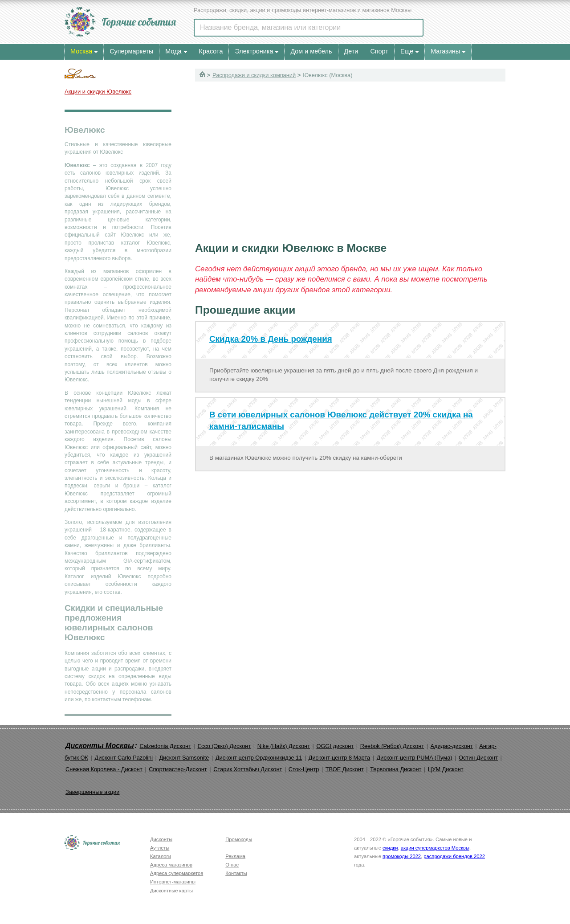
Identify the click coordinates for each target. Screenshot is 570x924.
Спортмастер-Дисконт (178, 769)
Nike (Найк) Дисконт (284, 746)
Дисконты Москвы (100, 746)
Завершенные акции (92, 792)
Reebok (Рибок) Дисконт (392, 746)
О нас (232, 865)
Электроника (254, 51)
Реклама (235, 856)
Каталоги (161, 856)
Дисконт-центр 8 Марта (339, 758)
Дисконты (161, 839)
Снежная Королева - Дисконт (104, 769)
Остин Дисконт (478, 758)
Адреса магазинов (171, 865)
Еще (407, 51)
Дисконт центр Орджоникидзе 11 (259, 758)
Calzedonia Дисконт (165, 746)
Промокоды (239, 839)
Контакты (236, 873)
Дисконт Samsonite (184, 758)
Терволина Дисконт (396, 769)
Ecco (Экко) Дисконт (224, 746)
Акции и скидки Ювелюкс (98, 92)
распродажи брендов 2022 (454, 856)
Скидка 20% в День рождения (271, 339)
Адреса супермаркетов (177, 873)
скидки (390, 848)
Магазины (445, 51)
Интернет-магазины (173, 882)
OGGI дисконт (335, 746)
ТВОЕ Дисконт (345, 769)
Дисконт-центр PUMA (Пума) (415, 758)
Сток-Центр (304, 769)
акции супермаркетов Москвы (435, 848)
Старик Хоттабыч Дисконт (248, 769)
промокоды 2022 (402, 856)
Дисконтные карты (171, 891)
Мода (173, 51)
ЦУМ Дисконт (446, 769)
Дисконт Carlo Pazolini (124, 758)
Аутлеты (160, 848)
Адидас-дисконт (452, 746)
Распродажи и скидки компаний (254, 75)
